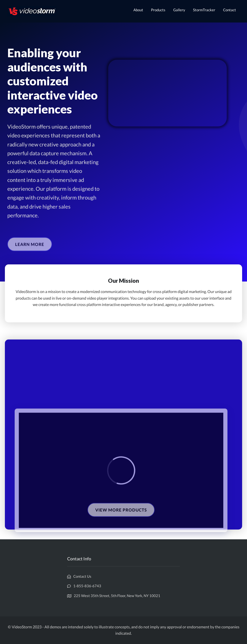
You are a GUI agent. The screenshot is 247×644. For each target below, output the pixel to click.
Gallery (179, 10)
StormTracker (204, 10)
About (138, 10)
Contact (230, 10)
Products (158, 10)
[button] (30, 250)
